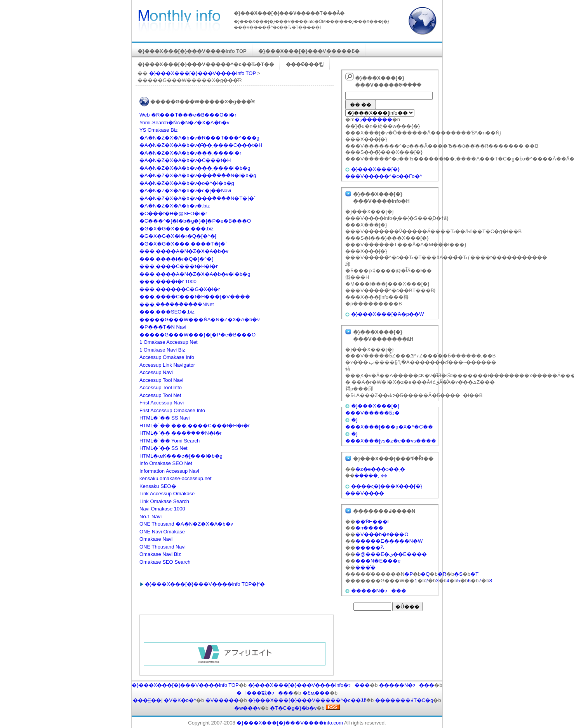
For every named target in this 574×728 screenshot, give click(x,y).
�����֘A (370, 548)
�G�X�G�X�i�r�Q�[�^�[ (178, 236)
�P (409, 574)
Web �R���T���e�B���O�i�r (188, 115)
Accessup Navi (156, 372)
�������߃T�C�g (404, 700)
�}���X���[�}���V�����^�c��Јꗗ (307, 700)
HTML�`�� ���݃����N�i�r (181, 433)
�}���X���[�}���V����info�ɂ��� (309, 685)
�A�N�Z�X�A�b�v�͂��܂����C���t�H (201, 145)
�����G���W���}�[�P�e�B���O (197, 335)
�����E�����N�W (389, 541)
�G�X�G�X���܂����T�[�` (183, 244)
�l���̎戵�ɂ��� (265, 693)
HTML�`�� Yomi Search (170, 441)
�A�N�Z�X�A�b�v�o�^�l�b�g (187, 183)
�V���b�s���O (382, 534)
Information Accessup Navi (169, 471)
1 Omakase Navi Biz (162, 350)
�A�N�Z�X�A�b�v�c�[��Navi (185, 191)
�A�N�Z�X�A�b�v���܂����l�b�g (195, 168)
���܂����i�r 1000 (168, 281)
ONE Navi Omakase (162, 532)
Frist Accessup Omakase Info (172, 410)
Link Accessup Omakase (167, 494)
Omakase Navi (156, 539)
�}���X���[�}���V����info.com (290, 723)
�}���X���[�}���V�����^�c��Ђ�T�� (206, 64)
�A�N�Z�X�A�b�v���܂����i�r (190, 153)
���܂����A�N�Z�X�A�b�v (184, 251)
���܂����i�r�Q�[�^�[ (176, 259)
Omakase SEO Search (165, 562)
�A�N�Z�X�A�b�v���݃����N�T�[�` (197, 198)
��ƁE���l (372, 522)
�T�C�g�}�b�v (293, 708)
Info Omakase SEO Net (166, 463)
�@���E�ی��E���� (391, 554)
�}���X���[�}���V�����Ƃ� (309, 51)
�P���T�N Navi (163, 327)
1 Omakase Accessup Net (169, 342)
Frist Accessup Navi (162, 403)
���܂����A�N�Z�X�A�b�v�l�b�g (195, 274)
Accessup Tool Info (161, 388)
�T (474, 574)
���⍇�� (147, 700)
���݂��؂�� (371, 476)
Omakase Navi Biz (160, 554)
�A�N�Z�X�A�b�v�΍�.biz (175, 206)
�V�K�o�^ (180, 700)
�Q (425, 574)
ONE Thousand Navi (163, 547)
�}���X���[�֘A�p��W (388, 314)
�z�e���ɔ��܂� (380, 469)
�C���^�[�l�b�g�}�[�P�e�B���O (195, 221)
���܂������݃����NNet (177, 304)
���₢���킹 (305, 64)
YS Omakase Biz (158, 130)
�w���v (247, 708)
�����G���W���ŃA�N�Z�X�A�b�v (200, 320)
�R (442, 574)
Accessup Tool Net (160, 395)
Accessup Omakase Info (167, 357)
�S (458, 574)
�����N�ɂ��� (379, 591)
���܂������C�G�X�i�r (180, 289)
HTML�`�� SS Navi (164, 418)
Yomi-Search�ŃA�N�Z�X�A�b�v (184, 123)
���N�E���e (378, 561)
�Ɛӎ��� (316, 693)
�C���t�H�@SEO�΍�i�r (173, 213)
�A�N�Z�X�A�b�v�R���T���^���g (199, 138)
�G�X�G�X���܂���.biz (177, 229)
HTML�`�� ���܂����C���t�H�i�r (195, 426)
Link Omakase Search (164, 501)
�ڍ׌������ (373, 119)
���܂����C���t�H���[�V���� (195, 297)
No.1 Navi (150, 516)
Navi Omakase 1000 (162, 509)
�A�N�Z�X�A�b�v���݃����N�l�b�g (198, 175)
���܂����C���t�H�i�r (179, 266)
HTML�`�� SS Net (164, 448)
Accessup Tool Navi (161, 380)
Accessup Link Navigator (167, 365)
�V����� (222, 700)
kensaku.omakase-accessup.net (176, 478)
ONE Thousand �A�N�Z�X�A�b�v (186, 524)
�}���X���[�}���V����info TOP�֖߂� (205, 584)
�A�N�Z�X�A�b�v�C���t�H (185, 160)
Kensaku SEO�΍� (158, 486)
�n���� (369, 528)
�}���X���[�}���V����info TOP (192, 51)
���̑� (365, 567)
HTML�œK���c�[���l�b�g (181, 456)
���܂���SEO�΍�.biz (167, 312)
